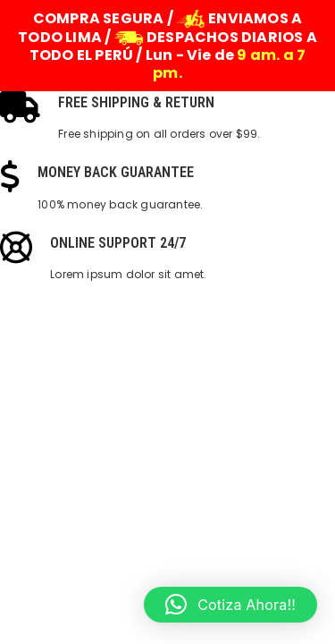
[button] (230, 605)
